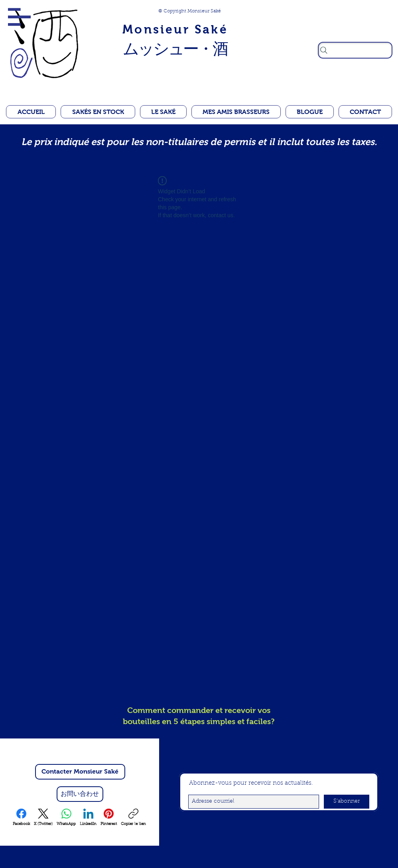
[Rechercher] (355, 50)
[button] (19, 17)
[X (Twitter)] (43, 818)
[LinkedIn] (88, 818)
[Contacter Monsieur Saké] (80, 772)
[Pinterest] (109, 818)
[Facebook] (21, 818)
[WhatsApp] (66, 818)
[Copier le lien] (133, 818)
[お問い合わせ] (80, 794)
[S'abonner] (347, 802)
